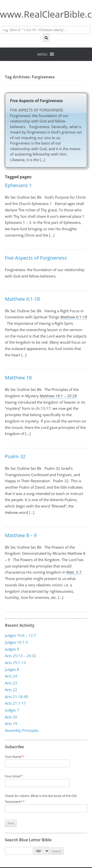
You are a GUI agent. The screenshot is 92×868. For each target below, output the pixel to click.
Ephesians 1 (18, 185)
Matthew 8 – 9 (21, 535)
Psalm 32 (15, 456)
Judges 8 (12, 669)
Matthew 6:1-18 (22, 299)
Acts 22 (11, 689)
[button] (42, 54)
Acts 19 (11, 723)
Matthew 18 (18, 378)
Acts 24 (11, 676)
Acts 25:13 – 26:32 (21, 656)
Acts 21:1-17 (15, 703)
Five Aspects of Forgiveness (36, 101)
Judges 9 (12, 649)
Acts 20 (11, 717)
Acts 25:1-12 (15, 663)
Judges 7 (12, 710)
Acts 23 (11, 683)
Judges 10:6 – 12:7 (20, 635)
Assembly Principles (22, 730)
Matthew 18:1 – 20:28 (58, 396)
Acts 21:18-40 (17, 696)
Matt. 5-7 (74, 572)
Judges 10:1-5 (16, 642)
